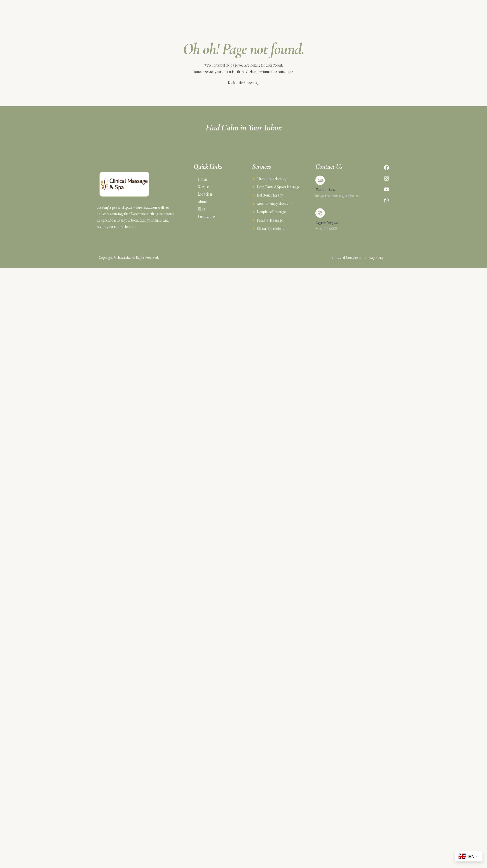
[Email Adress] (320, 180)
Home (203, 179)
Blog (202, 209)
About (203, 202)
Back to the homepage (244, 83)
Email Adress (325, 190)
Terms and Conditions (347, 257)
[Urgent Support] (320, 213)
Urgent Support (327, 222)
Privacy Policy (374, 257)
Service (203, 187)
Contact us (207, 216)
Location (205, 194)
